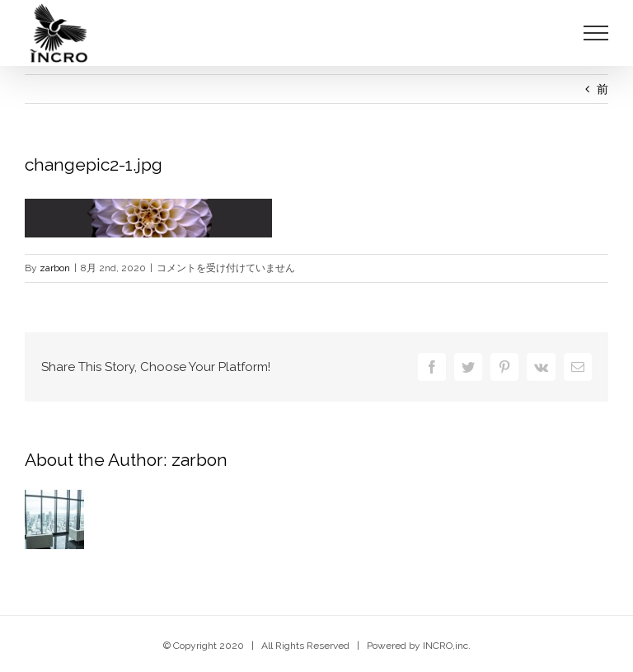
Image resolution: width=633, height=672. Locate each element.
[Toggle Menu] (596, 33)
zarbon (55, 268)
